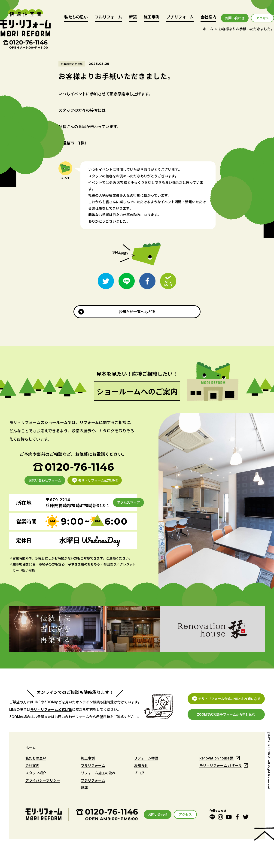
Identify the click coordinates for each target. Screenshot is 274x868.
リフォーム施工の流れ (98, 773)
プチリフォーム (180, 17)
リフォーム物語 (146, 758)
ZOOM (49, 702)
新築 (133, 17)
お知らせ (141, 765)
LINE (37, 702)
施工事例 (152, 17)
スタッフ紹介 (36, 773)
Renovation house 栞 (216, 758)
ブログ (139, 773)
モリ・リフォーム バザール (221, 765)
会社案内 (208, 17)
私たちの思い (76, 17)
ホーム (208, 29)
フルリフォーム (108, 17)
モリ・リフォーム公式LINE (51, 709)
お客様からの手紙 (72, 64)
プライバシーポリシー (43, 780)
